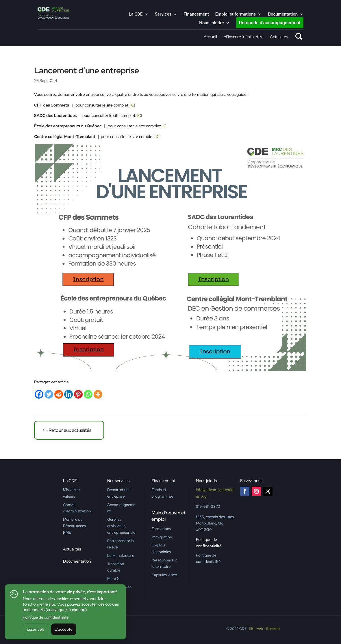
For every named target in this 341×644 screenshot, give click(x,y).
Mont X (113, 579)
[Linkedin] (68, 394)
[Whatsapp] (88, 394)
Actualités (279, 37)
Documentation (283, 14)
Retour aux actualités (70, 430)
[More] (98, 394)
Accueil (210, 37)
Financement (196, 14)
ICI (133, 105)
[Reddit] (59, 394)
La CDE (136, 14)
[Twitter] (49, 394)
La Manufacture (121, 556)
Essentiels (36, 629)
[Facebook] (39, 394)
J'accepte (64, 629)
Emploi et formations (236, 14)
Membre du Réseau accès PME (74, 526)
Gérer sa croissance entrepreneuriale (121, 526)
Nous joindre (211, 23)
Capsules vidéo (164, 575)
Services (163, 14)
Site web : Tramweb (264, 629)
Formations (161, 529)
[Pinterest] (78, 394)
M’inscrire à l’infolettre (243, 37)
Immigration (162, 537)
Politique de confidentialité (46, 617)
